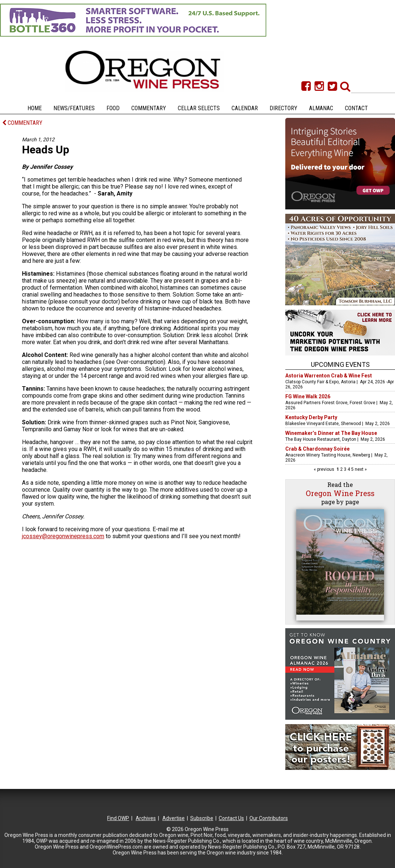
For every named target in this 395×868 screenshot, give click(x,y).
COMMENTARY (22, 123)
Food (113, 108)
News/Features (74, 108)
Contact (356, 108)
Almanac (321, 108)
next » (360, 469)
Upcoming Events (340, 364)
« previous (325, 469)
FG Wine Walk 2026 (308, 396)
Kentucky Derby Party (311, 417)
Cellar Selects (199, 108)
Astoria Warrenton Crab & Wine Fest (329, 376)
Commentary (149, 108)
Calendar (245, 108)
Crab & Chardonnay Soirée (317, 449)
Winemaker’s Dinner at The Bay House (331, 433)
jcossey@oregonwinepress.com (63, 536)
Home (35, 108)
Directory (283, 108)
